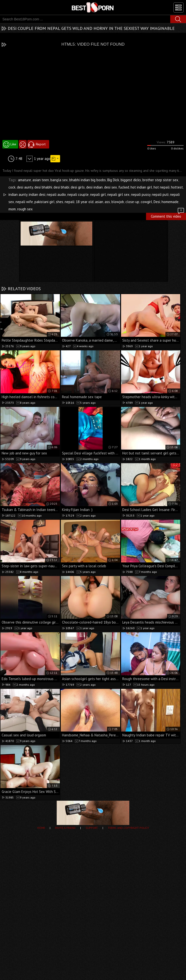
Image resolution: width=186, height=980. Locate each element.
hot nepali (162, 187)
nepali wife (24, 202)
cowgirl (146, 202)
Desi (157, 202)
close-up (132, 202)
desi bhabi (61, 187)
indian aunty (18, 194)
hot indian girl (141, 187)
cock (12, 187)
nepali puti (160, 194)
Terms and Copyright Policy (128, 828)
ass (107, 202)
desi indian (94, 187)
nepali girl (98, 194)
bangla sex (59, 180)
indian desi (37, 194)
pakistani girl (44, 202)
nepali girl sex (118, 194)
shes (60, 202)
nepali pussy (141, 194)
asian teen (41, 180)
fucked (124, 187)
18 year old (85, 202)
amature (24, 180)
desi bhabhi (43, 187)
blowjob (118, 202)
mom (12, 209)
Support (92, 828)
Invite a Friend (65, 828)
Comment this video (168, 216)
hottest (177, 187)
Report (41, 144)
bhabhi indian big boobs (88, 180)
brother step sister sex (160, 180)
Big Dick (113, 180)
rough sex (25, 209)
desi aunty (25, 187)
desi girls (78, 187)
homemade (170, 202)
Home (41, 828)
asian (99, 202)
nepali (70, 202)
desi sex (111, 187)
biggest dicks (131, 180)
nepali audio (56, 194)
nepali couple (78, 194)
